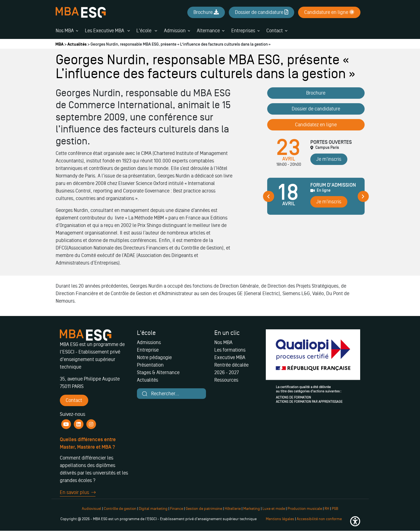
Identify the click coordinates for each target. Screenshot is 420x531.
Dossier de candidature (316, 109)
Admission (175, 31)
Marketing (252, 509)
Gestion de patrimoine (203, 509)
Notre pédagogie (154, 357)
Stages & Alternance (158, 372)
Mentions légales (280, 519)
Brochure (316, 93)
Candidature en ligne (329, 12)
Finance (177, 509)
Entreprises (243, 31)
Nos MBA (65, 31)
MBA (59, 44)
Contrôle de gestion (120, 509)
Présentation (150, 365)
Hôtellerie (233, 509)
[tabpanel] (316, 198)
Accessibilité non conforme (319, 519)
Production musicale (305, 509)
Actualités (77, 44)
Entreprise (148, 350)
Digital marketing (153, 509)
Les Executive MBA (107, 31)
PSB (335, 509)
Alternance (208, 31)
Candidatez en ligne (316, 125)
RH (327, 509)
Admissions (149, 342)
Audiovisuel (92, 509)
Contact (275, 31)
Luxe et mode (274, 509)
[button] (355, 521)
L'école (147, 31)
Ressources (226, 380)
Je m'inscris (329, 159)
